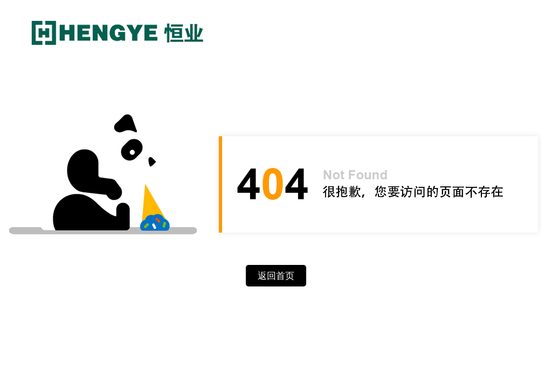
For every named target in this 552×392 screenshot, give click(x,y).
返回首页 (276, 276)
